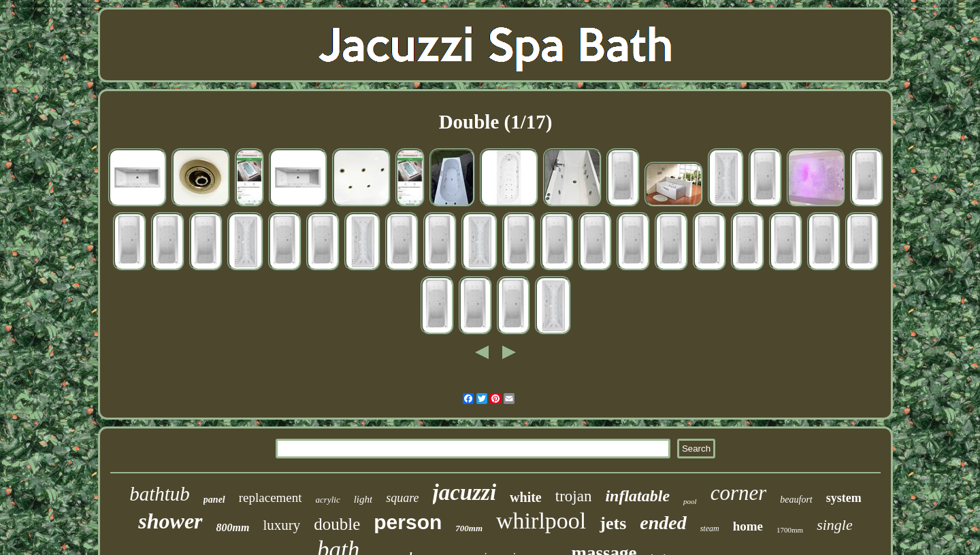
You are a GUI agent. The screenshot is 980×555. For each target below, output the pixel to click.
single (835, 525)
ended (663, 523)
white (526, 497)
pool (690, 501)
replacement (271, 498)
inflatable (637, 496)
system (844, 498)
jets (613, 523)
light (363, 499)
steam (710, 528)
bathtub (160, 494)
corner (739, 493)
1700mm (790, 530)
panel (214, 500)
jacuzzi (465, 492)
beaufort (796, 500)
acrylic (328, 500)
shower (170, 521)
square (402, 498)
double (337, 524)
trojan (574, 496)
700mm (469, 528)
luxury (281, 525)
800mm (233, 527)
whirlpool (541, 521)
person (408, 522)
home (748, 526)
